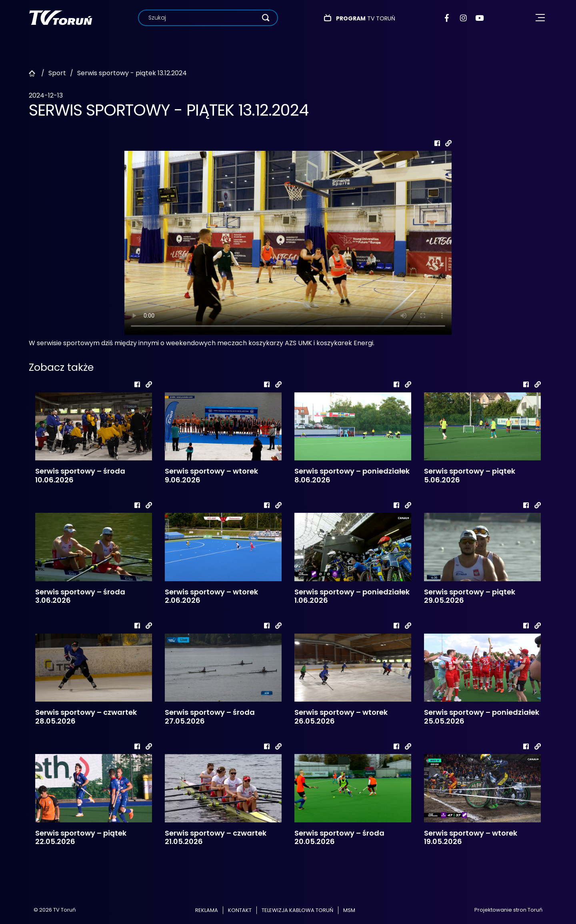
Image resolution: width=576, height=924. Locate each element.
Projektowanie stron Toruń (508, 910)
